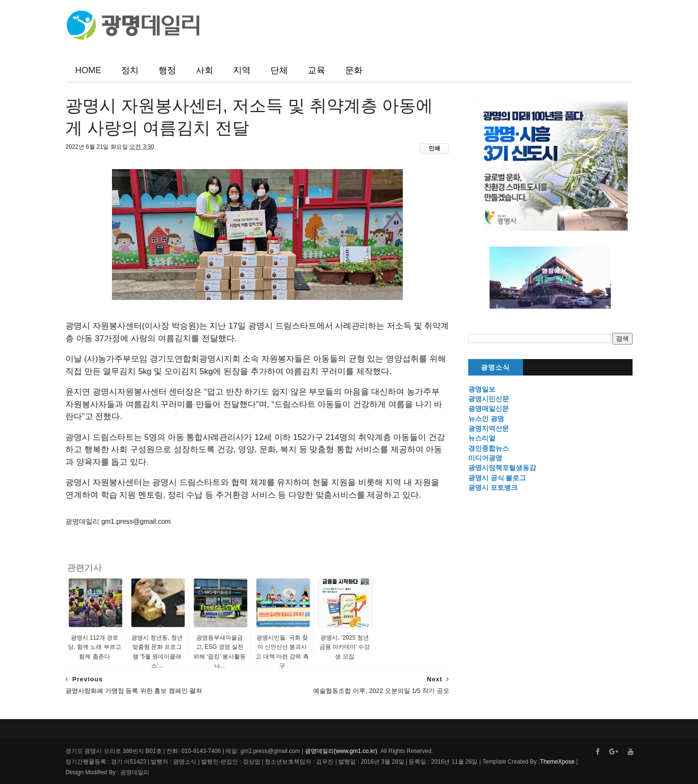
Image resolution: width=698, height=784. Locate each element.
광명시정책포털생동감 (502, 468)
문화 (354, 70)
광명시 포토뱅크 (493, 487)
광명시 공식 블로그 (497, 478)
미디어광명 (485, 458)
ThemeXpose (557, 762)
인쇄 (434, 148)
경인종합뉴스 (489, 448)
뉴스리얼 (482, 438)
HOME (88, 70)
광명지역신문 (489, 428)
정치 (130, 70)
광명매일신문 (489, 408)
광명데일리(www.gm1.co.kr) (341, 751)
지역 (242, 70)
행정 (167, 70)
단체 (279, 70)
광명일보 (482, 389)
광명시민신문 (489, 399)
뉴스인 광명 (486, 419)
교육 (317, 70)
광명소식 (495, 368)
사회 (205, 70)
